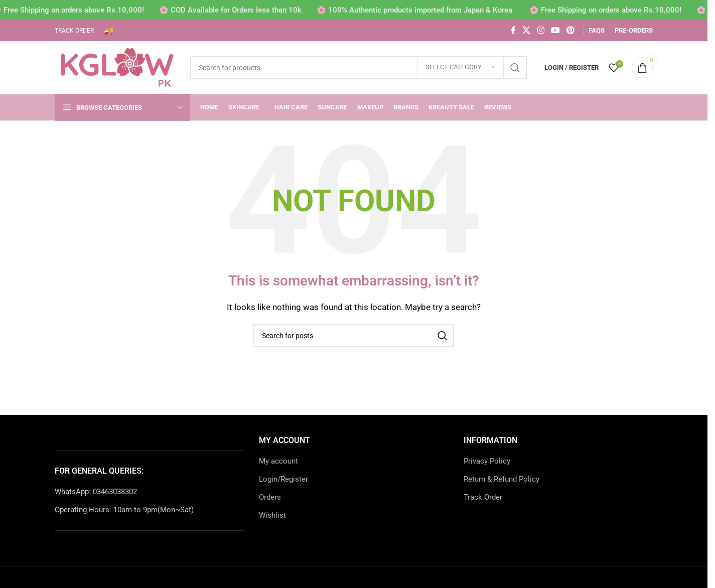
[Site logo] (117, 67)
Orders (270, 497)
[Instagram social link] (541, 30)
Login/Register (283, 479)
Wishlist (272, 515)
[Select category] (461, 68)
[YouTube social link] (555, 30)
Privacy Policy (487, 461)
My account (278, 461)
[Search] (359, 68)
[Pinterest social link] (571, 30)
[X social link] (527, 30)
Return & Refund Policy (502, 479)
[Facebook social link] (513, 30)
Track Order (483, 497)
